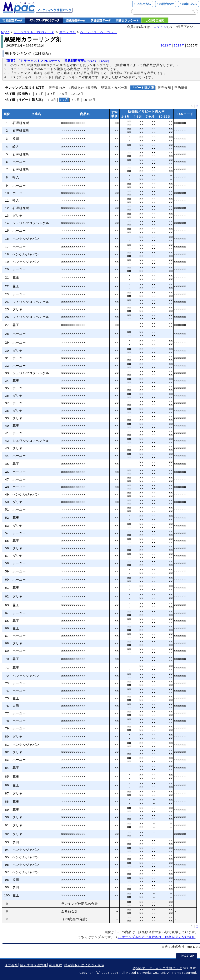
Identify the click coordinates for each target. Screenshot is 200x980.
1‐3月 (40, 94)
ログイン (160, 27)
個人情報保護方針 (33, 965)
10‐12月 (77, 94)
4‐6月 (52, 94)
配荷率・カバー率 (114, 88)
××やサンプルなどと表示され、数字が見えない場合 (156, 937)
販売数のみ (57, 88)
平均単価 (181, 88)
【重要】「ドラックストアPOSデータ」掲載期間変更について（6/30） (57, 61)
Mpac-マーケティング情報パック (157, 968)
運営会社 (11, 965)
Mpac (5, 32)
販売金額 (164, 88)
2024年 (179, 45)
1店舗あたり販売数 (83, 88)
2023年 (166, 45)
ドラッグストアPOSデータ (34, 32)
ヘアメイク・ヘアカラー (99, 32)
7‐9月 (63, 94)
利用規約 (56, 965)
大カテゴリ (68, 32)
